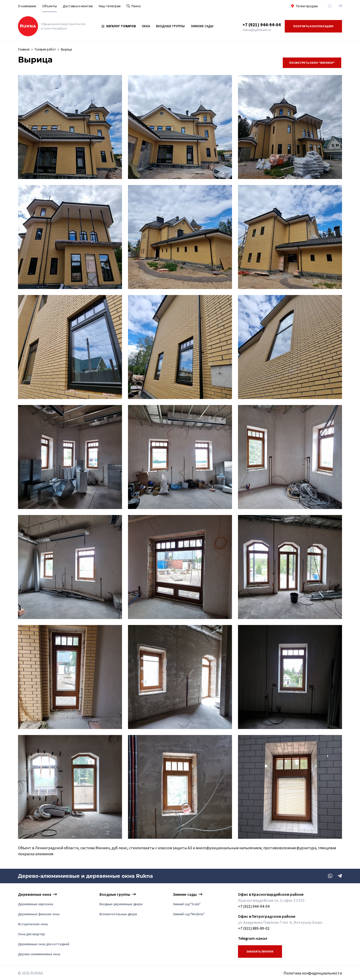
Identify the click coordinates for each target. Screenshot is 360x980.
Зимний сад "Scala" (187, 904)
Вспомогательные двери (118, 914)
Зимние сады (202, 26)
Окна (146, 26)
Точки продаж (304, 6)
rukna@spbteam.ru (257, 30)
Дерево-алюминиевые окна (39, 954)
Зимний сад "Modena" (189, 914)
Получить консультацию (313, 26)
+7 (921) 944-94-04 (262, 25)
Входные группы (170, 26)
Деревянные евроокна (36, 904)
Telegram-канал (253, 938)
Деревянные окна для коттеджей (44, 944)
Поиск (134, 6)
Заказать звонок (260, 951)
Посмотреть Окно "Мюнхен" (312, 63)
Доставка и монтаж (78, 6)
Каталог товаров (119, 26)
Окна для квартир (31, 934)
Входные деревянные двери (121, 904)
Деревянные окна (35, 894)
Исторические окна (33, 924)
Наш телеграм (110, 6)
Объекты (49, 6)
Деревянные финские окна (39, 914)
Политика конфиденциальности (313, 973)
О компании (27, 6)
